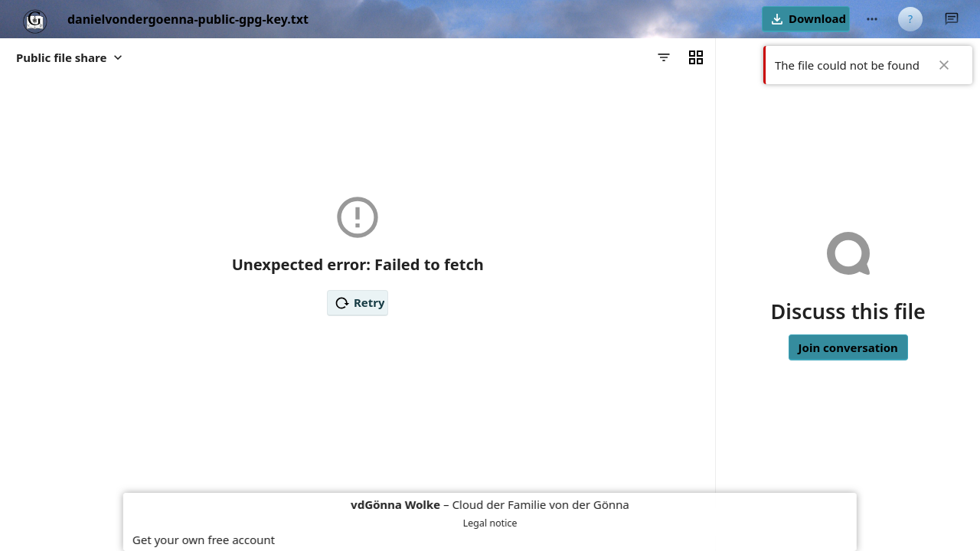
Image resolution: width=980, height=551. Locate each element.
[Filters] (664, 57)
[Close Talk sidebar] (952, 19)
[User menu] (910, 19)
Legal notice (490, 523)
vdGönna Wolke (395, 504)
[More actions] (872, 19)
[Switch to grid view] (696, 57)
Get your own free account (204, 540)
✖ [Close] (944, 65)
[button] (806, 19)
